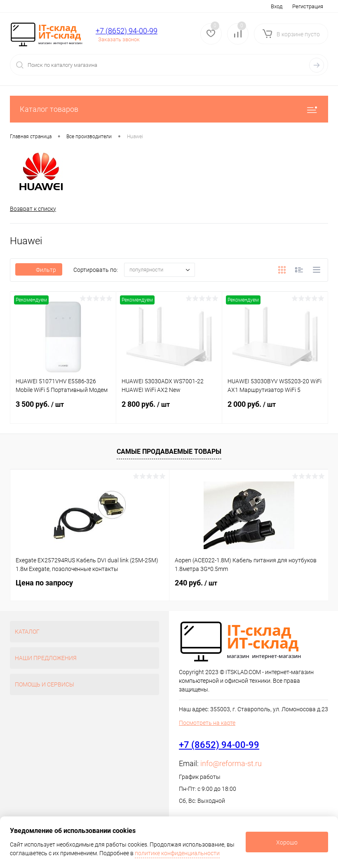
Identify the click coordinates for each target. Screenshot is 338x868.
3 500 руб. (63, 410)
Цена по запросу (44, 583)
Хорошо (287, 842)
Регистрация (308, 6)
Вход (277, 6)
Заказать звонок (119, 39)
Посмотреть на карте (207, 723)
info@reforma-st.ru (231, 763)
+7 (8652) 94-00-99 (127, 31)
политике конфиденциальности (177, 853)
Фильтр (39, 270)
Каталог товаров (169, 109)
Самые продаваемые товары (169, 452)
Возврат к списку (33, 209)
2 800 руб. (169, 410)
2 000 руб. (275, 410)
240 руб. (196, 583)
